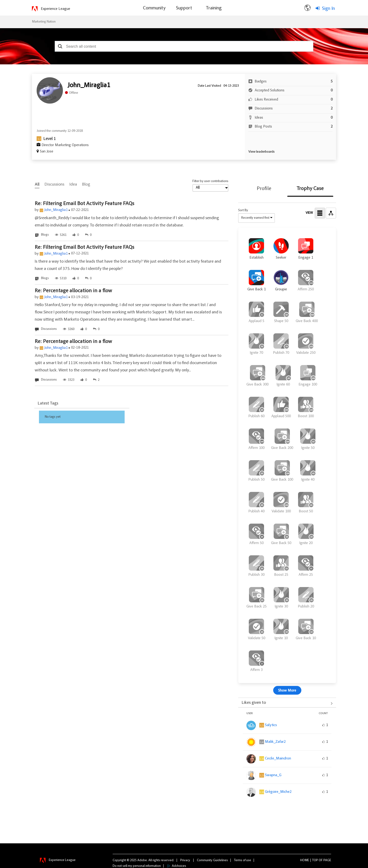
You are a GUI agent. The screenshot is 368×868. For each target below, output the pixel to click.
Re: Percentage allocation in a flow (73, 291)
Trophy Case (310, 189)
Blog (86, 185)
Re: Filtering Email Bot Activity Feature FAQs (84, 204)
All (37, 185)
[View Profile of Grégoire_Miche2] (278, 792)
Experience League (56, 9)
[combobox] (184, 46)
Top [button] (315, 860)
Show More (287, 691)
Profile (264, 189)
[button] (60, 46)
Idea (73, 185)
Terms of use (243, 860)
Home (305, 860)
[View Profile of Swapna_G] (273, 775)
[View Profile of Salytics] (271, 725)
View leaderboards (261, 152)
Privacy (185, 860)
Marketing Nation (44, 22)
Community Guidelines (212, 860)
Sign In (328, 9)
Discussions (54, 185)
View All (287, 703)
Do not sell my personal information (137, 866)
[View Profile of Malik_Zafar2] (275, 742)
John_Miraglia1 (56, 210)
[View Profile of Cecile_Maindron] (278, 759)
